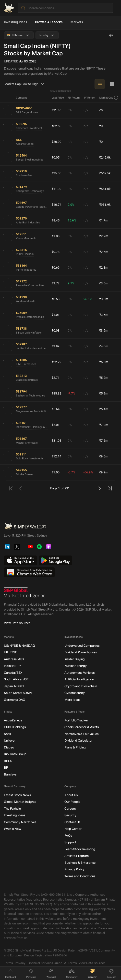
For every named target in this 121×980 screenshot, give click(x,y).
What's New (12, 829)
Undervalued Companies (82, 646)
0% (70, 110)
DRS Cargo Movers (27, 112)
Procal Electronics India (30, 317)
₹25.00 (56, 173)
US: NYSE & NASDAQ (19, 646)
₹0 (101, 110)
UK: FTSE (11, 652)
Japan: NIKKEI (14, 686)
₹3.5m (104, 283)
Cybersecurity (75, 693)
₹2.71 (56, 378)
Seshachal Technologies (30, 396)
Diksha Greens (24, 475)
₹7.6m (104, 441)
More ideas (72, 700)
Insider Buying (75, 659)
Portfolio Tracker (76, 720)
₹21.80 (56, 110)
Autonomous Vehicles (79, 673)
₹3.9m (104, 330)
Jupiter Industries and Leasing (32, 348)
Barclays (10, 774)
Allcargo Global (25, 144)
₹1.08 (56, 236)
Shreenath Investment (29, 128)
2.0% (71, 205)
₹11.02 (56, 189)
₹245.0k (105, 157)
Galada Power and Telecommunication (32, 207)
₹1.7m (104, 220)
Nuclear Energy (76, 666)
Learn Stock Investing (80, 849)
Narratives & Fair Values (81, 734)
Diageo (9, 747)
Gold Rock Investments (30, 459)
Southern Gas (24, 175)
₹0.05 (56, 157)
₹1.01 (56, 315)
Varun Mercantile (26, 238)
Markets (77, 22)
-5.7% (71, 472)
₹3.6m (104, 299)
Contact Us (72, 822)
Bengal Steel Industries (30, 160)
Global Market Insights (20, 802)
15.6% (72, 220)
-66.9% (88, 472)
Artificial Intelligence (79, 679)
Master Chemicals (27, 443)
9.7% (71, 283)
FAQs (68, 836)
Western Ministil (26, 301)
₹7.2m (104, 425)
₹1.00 (56, 472)
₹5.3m (104, 362)
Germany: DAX (14, 700)
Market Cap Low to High (25, 84)
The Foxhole (12, 809)
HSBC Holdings (15, 727)
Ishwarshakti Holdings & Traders (32, 427)
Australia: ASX (14, 659)
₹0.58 (56, 299)
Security (70, 815)
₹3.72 (56, 283)
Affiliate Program (77, 856)
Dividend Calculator (79, 740)
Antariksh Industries (28, 223)
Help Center (73, 829)
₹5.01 (56, 425)
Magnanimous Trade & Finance (32, 411)
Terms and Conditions (80, 876)
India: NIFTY (12, 666)
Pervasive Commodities (30, 285)
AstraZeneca (13, 720)
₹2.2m (104, 236)
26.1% (88, 299)
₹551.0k (105, 189)
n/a (86, 110)
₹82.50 (56, 126)
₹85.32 (56, 393)
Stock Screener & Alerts (82, 727)
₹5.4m (104, 409)
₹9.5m (104, 456)
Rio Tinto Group (15, 754)
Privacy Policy (74, 869)
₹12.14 (56, 456)
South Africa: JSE (16, 679)
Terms (8, 963)
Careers (70, 809)
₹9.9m (104, 472)
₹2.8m (104, 268)
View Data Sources (17, 623)
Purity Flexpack (25, 254)
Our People (72, 802)
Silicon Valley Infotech (29, 333)
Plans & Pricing (75, 747)
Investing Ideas (16, 22)
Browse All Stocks (49, 22)
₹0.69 (56, 268)
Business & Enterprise (80, 863)
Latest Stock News (17, 795)
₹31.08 (56, 441)
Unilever (10, 740)
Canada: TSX (13, 673)
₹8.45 (56, 220)
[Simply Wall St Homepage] (9, 8)
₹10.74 (56, 205)
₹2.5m (104, 252)
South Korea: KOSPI (18, 693)
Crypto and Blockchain (81, 686)
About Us (71, 795)
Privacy (20, 963)
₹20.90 (56, 142)
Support (70, 842)
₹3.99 (56, 346)
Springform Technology (30, 191)
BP (6, 768)
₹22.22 (56, 362)
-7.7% (71, 393)
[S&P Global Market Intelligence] (25, 593)
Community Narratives (20, 822)
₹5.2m (104, 378)
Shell (7, 734)
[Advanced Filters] (111, 35)
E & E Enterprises (26, 364)
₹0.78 (56, 252)
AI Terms (70, 963)
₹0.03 (56, 330)
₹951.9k (105, 205)
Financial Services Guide (45, 963)
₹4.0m (104, 346)
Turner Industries (26, 270)
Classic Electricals (27, 380)
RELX (8, 761)
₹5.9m (104, 393)
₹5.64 (56, 409)
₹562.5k (105, 173)
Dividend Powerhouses (81, 652)
